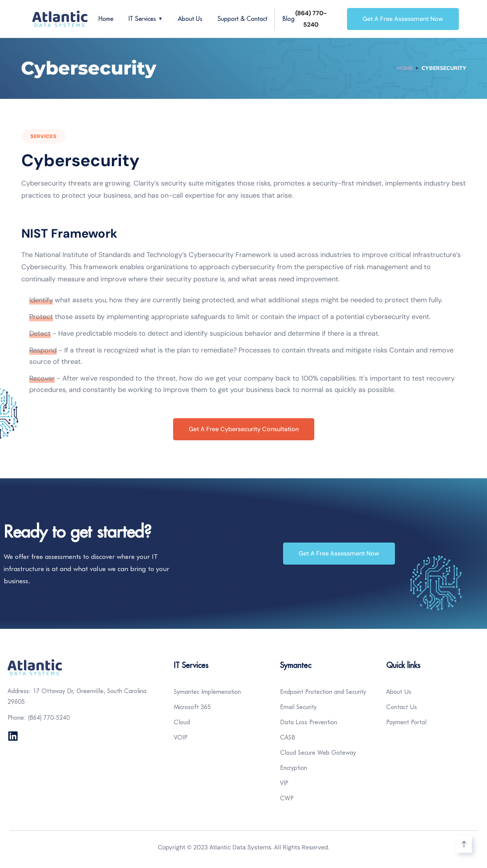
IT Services (142, 19)
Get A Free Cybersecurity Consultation (244, 429)
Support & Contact (243, 19)
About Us (190, 19)
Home (106, 19)
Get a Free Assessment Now (403, 19)
